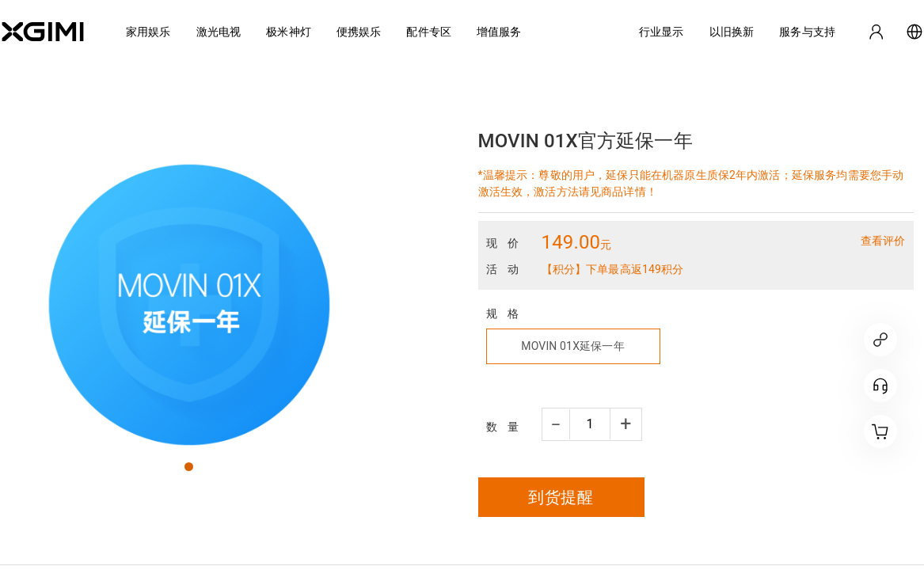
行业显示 (662, 32)
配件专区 (429, 32)
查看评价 (883, 241)
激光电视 (219, 32)
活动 (508, 269)
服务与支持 (807, 32)
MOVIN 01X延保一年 (572, 346)
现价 (508, 243)
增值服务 (499, 32)
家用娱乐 (148, 32)
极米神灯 (289, 32)
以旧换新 (732, 32)
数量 (508, 427)
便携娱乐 (359, 32)
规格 (508, 313)
